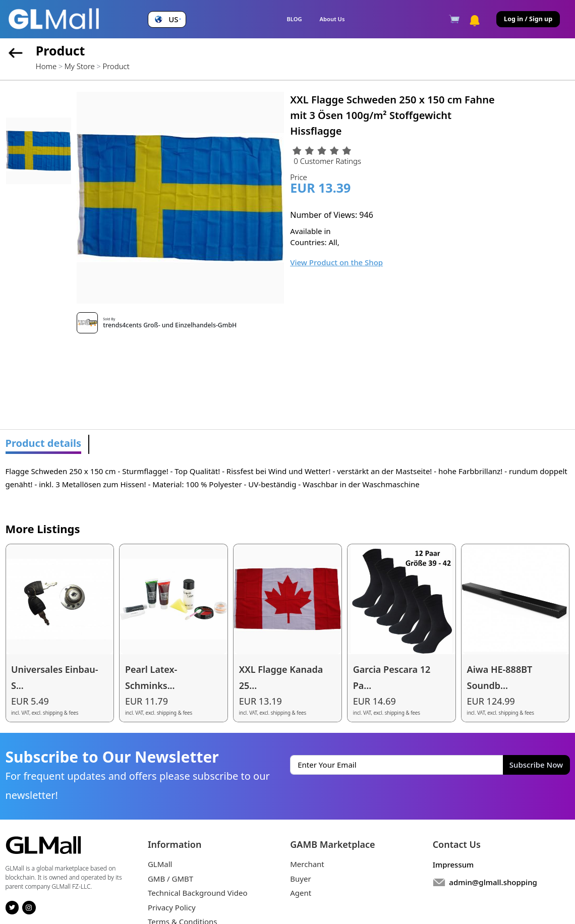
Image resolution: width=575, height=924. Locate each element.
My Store (80, 66)
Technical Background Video (198, 893)
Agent (301, 893)
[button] (167, 19)
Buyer (300, 879)
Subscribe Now (536, 765)
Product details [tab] (44, 443)
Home (46, 66)
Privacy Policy (172, 907)
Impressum (453, 864)
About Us (332, 19)
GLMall (160, 864)
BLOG (294, 19)
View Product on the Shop (336, 262)
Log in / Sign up (528, 19)
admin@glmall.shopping (493, 882)
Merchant (307, 864)
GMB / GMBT (170, 879)
